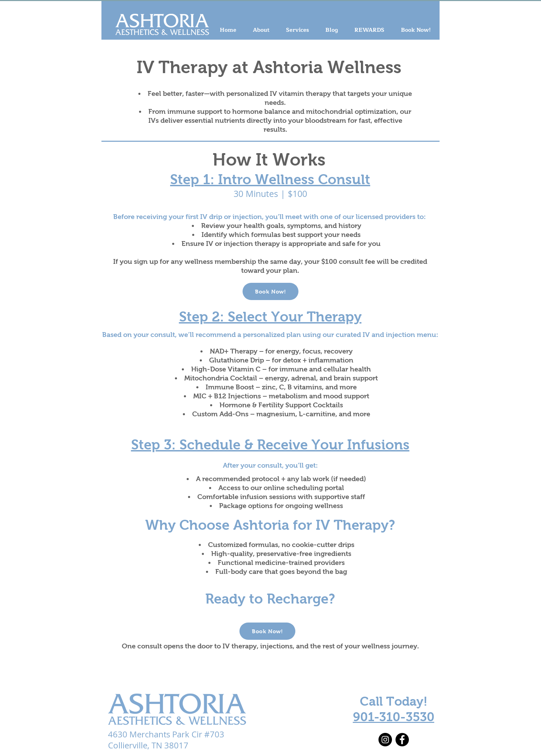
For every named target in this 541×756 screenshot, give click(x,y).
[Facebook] (402, 740)
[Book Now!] (270, 291)
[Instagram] (385, 740)
